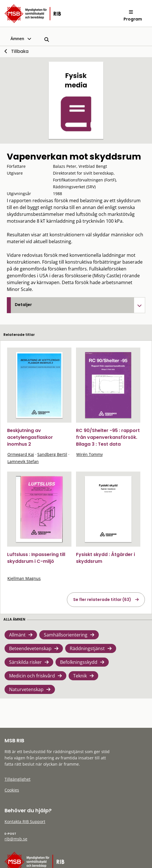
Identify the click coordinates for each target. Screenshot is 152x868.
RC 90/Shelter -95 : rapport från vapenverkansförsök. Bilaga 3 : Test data (108, 437)
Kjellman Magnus (24, 578)
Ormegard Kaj (21, 454)
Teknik (80, 676)
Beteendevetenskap (30, 648)
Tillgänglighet (18, 779)
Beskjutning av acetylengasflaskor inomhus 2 (30, 437)
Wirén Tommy (90, 454)
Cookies (12, 790)
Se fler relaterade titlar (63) (102, 600)
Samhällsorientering (66, 635)
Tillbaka (20, 51)
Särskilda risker (25, 662)
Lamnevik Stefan (23, 461)
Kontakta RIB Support (25, 821)
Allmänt (17, 635)
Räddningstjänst (87, 648)
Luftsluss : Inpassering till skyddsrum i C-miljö (36, 558)
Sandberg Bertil (52, 454)
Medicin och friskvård (32, 676)
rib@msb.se (16, 839)
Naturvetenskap (26, 689)
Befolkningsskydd (79, 662)
